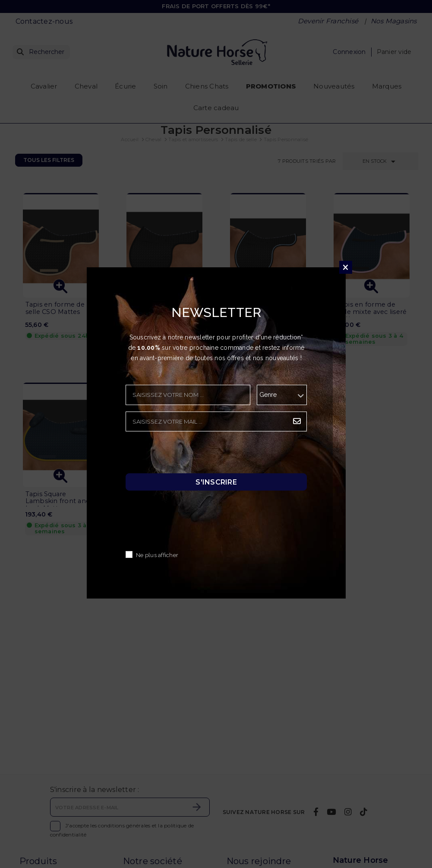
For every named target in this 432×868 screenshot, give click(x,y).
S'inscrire (216, 482)
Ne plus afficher (157, 556)
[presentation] (191, 455)
